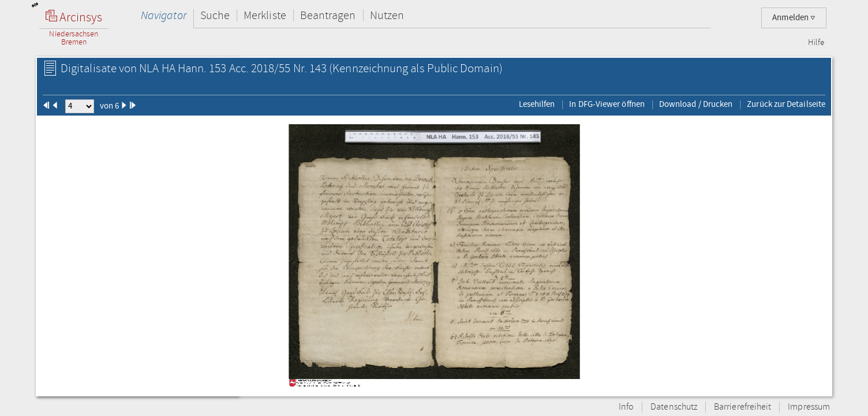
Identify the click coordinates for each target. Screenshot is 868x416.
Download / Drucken (696, 104)
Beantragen (328, 15)
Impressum (809, 407)
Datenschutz (674, 407)
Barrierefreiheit (742, 407)
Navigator (164, 15)
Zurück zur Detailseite (786, 104)
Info (626, 407)
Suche (215, 15)
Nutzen (387, 15)
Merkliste (265, 15)
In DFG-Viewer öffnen (607, 104)
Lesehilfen (537, 104)
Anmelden (794, 18)
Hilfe (816, 43)
